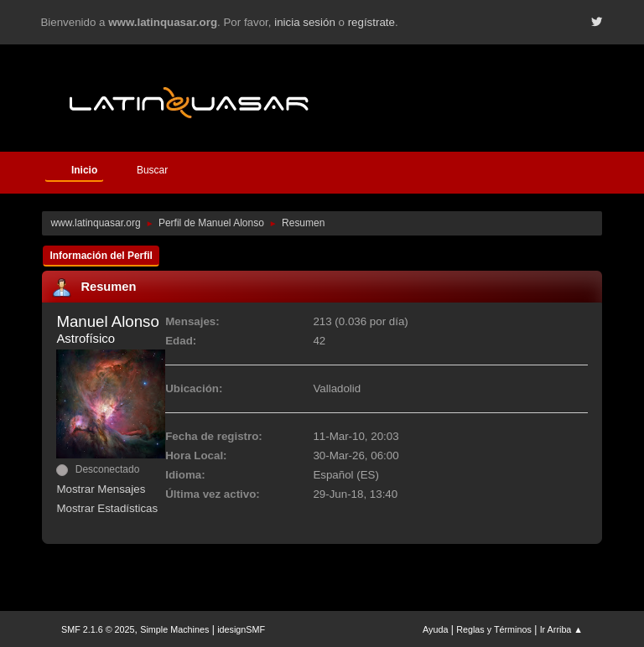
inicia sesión (305, 22)
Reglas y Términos (494, 629)
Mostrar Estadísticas (107, 508)
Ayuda (435, 629)
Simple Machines (174, 629)
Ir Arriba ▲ (561, 629)
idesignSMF (241, 629)
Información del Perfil (101, 256)
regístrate (371, 22)
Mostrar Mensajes (101, 489)
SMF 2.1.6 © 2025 (98, 629)
